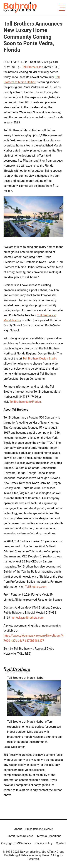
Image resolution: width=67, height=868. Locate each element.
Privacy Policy (44, 843)
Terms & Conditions (49, 836)
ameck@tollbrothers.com (28, 618)
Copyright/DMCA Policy (16, 843)
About (18, 829)
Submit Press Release (19, 836)
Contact (61, 843)
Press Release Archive (39, 829)
